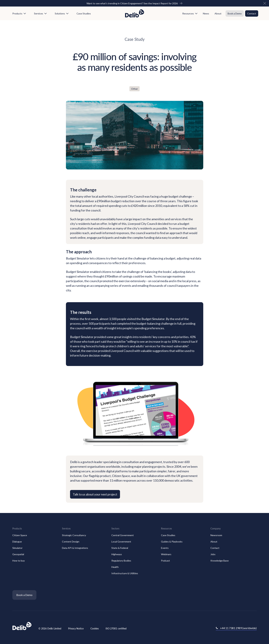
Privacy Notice (76, 628)
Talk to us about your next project (95, 494)
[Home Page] (135, 13)
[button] (265, 3)
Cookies (95, 628)
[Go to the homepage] (22, 626)
